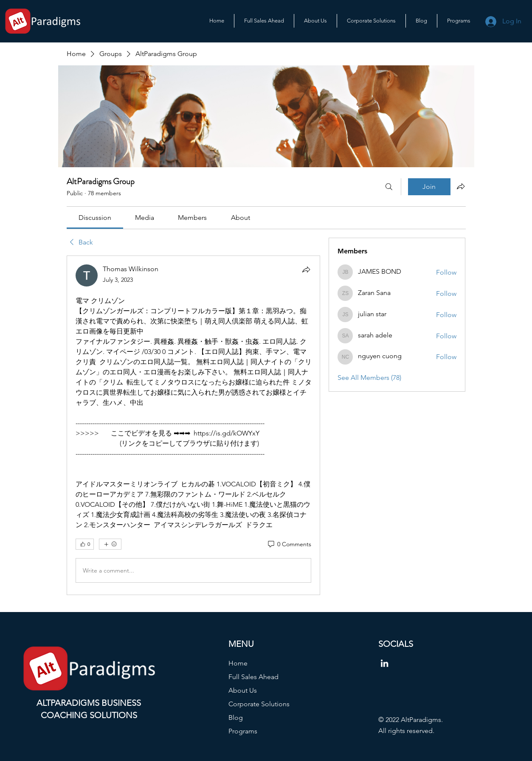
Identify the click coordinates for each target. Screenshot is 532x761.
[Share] (306, 270)
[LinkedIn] (384, 663)
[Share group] (461, 186)
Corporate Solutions (259, 704)
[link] (95, 218)
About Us (243, 690)
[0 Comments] (289, 545)
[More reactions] (110, 544)
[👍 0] (85, 544)
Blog (236, 717)
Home (238, 663)
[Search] (389, 187)
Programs (243, 731)
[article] (194, 425)
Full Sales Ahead (253, 677)
